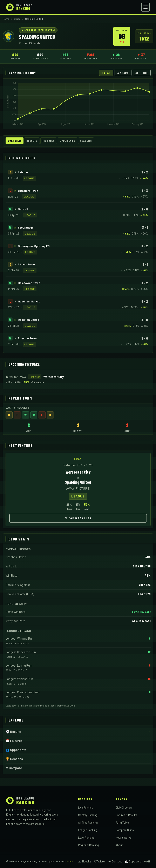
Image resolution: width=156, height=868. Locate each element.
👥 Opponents (16, 750)
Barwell (23, 209)
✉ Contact (115, 861)
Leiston (23, 172)
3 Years (123, 73)
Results (32, 141)
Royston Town (27, 338)
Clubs (17, 19)
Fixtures (49, 141)
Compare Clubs (125, 830)
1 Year (106, 73)
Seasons (86, 141)
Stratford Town (28, 191)
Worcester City (53, 377)
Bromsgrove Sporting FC (34, 246)
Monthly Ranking (88, 815)
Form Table (122, 822)
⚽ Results (13, 732)
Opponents (67, 141)
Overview (15, 141)
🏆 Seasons (14, 759)
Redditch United (29, 320)
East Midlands (31, 43)
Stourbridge (26, 227)
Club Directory (124, 807)
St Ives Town (26, 264)
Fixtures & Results (126, 815)
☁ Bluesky (84, 861)
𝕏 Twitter (100, 861)
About (119, 845)
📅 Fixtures (14, 741)
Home (6, 19)
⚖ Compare (37, 382)
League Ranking (88, 830)
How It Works (124, 837)
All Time (142, 73)
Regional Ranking (89, 845)
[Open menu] (145, 7)
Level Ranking (86, 837)
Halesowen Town (29, 283)
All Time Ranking (88, 822)
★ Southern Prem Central (38, 30)
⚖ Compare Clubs (78, 518)
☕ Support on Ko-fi (137, 861)
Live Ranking (86, 807)
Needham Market (29, 301)
